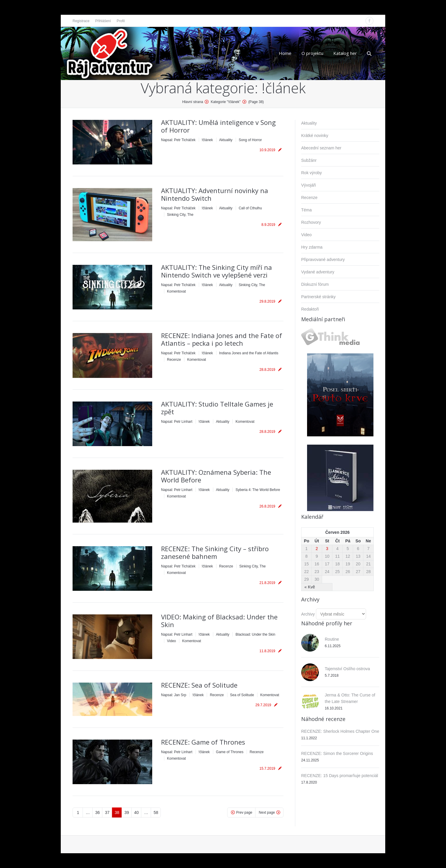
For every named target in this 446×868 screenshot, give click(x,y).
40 (137, 812)
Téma (306, 210)
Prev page (244, 812)
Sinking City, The (180, 215)
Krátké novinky (315, 136)
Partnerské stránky (318, 297)
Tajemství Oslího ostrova (347, 669)
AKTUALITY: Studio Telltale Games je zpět (217, 408)
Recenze (174, 360)
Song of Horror (250, 140)
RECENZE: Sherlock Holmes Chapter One (340, 731)
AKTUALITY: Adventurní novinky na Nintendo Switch (215, 194)
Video (171, 641)
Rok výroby (311, 173)
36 (98, 812)
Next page (267, 812)
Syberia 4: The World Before (258, 490)
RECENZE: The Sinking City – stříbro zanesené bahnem (215, 552)
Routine (332, 639)
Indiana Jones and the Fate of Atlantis (249, 353)
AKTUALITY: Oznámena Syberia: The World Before (216, 476)
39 (127, 812)
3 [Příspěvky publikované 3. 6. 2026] (327, 549)
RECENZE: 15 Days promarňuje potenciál (340, 776)
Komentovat (176, 291)
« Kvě (310, 587)
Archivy (308, 614)
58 (156, 812)
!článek (207, 140)
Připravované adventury (323, 260)
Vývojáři (309, 185)
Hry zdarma (312, 247)
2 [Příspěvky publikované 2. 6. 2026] (317, 549)
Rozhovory (311, 222)
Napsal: (178, 140)
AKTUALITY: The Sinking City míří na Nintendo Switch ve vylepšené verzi (217, 271)
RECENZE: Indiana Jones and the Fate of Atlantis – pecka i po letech (222, 339)
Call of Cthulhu (250, 208)
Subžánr (309, 160)
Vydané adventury (318, 272)
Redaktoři (310, 309)
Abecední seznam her (321, 148)
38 (117, 812)
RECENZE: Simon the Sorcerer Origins (337, 753)
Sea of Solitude (242, 695)
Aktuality (226, 140)
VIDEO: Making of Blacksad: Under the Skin (219, 621)
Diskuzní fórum (315, 284)
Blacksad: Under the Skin (255, 634)
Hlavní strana (193, 102)
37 (107, 812)
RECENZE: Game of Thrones (203, 742)
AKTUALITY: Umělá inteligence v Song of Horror (218, 126)
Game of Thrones (230, 752)
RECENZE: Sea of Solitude (199, 685)
